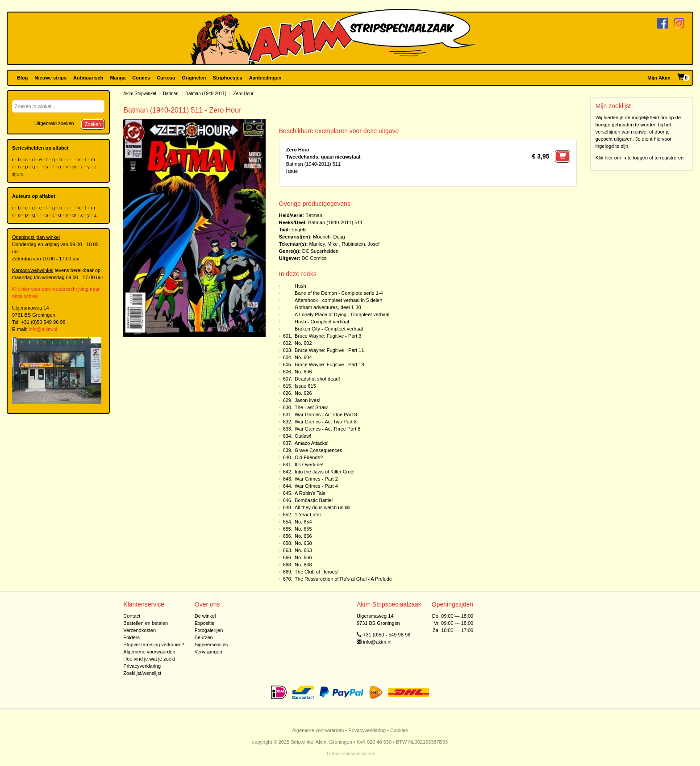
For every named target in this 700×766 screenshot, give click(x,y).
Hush (300, 286)
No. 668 (303, 565)
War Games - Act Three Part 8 (327, 429)
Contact (132, 616)
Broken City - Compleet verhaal (329, 329)
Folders (131, 637)
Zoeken (93, 124)
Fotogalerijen (209, 630)
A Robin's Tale (310, 493)
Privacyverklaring (142, 666)
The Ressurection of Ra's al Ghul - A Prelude (343, 579)
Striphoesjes (228, 78)
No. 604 (303, 357)
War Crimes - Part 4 (316, 486)
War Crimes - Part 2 (316, 479)
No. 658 (303, 543)
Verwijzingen (208, 652)
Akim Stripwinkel (140, 94)
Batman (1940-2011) (206, 94)
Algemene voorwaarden (149, 652)
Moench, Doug (329, 237)
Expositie (205, 623)
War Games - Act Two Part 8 (326, 422)
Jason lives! (307, 400)
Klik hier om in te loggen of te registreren (640, 158)
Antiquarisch (88, 78)
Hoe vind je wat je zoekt (149, 659)
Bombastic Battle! (314, 500)
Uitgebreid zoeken (54, 123)
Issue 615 (305, 386)
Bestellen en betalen (146, 623)
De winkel (205, 616)
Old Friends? (309, 457)
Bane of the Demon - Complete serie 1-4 (339, 293)
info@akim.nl (43, 329)
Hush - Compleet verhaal (322, 322)
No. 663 (303, 550)
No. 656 (303, 536)
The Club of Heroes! (317, 572)
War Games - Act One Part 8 (326, 414)
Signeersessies (211, 645)
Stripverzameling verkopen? (154, 645)
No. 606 (303, 372)
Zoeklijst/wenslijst (142, 673)
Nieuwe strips (51, 78)
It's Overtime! (309, 465)
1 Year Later (308, 515)
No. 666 (303, 557)
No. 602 (303, 343)
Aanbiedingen (265, 78)
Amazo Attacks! (312, 443)
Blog (22, 78)
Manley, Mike (323, 244)
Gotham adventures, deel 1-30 (328, 307)
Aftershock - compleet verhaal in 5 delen (338, 300)
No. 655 (303, 529)
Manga (118, 78)
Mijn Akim (659, 78)
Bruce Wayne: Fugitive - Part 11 (329, 350)
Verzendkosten (140, 630)
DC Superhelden (320, 251)
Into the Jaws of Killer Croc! (325, 472)
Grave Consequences (318, 450)
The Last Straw (311, 407)
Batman (171, 94)
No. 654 (303, 522)
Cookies (399, 730)
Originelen (194, 78)
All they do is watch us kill (323, 507)
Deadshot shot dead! (317, 379)
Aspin (368, 753)
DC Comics (314, 258)
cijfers (18, 174)
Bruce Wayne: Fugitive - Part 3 (328, 336)
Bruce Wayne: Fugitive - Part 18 (329, 364)
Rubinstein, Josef (361, 244)
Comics (141, 78)
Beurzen (204, 637)
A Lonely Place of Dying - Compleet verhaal (342, 314)
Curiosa (166, 78)
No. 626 (303, 393)
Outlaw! (303, 436)
